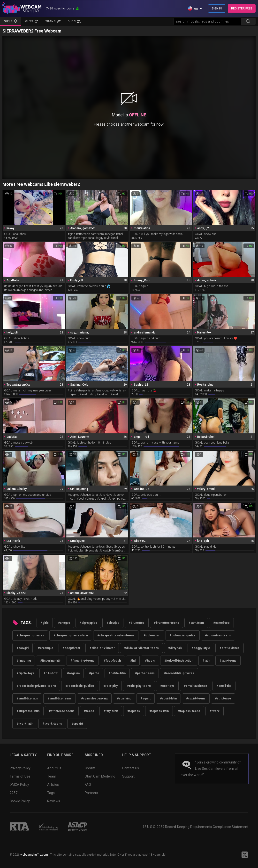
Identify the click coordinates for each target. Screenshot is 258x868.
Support (128, 776)
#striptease (223, 698)
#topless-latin (159, 711)
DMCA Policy (19, 785)
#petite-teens (145, 673)
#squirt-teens (196, 698)
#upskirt (77, 724)
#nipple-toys (25, 673)
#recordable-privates (179, 673)
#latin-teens (228, 661)
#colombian (152, 635)
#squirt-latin (168, 698)
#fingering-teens (83, 661)
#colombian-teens (218, 635)
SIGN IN (217, 8)
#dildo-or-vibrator (102, 648)
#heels (150, 661)
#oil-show (51, 673)
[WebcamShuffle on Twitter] (245, 855)
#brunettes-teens (167, 623)
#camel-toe (221, 623)
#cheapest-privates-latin (71, 635)
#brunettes (137, 623)
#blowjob (113, 623)
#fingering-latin (51, 661)
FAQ (88, 785)
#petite (94, 673)
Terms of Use (20, 776)
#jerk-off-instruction (179, 661)
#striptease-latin (28, 711)
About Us (54, 768)
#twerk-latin (25, 724)
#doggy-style (201, 648)
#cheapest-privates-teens (116, 635)
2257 (14, 793)
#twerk (215, 711)
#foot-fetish (112, 661)
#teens (89, 711)
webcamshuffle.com (34, 855)
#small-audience (196, 686)
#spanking (124, 698)
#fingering (24, 661)
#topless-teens (189, 711)
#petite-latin (117, 673)
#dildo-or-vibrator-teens (141, 648)
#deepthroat (71, 648)
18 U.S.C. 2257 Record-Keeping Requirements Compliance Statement (195, 827)
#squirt (146, 698)
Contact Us (131, 768)
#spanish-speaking (94, 698)
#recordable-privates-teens (36, 686)
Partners (91, 793)
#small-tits (224, 686)
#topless (134, 711)
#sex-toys (167, 686)
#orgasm (73, 673)
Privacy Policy (20, 768)
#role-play (110, 686)
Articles (53, 785)
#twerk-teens (52, 724)
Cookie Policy (20, 801)
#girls (45, 623)
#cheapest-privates (30, 635)
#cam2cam (196, 623)
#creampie (46, 648)
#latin (206, 661)
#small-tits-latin (27, 698)
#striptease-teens (62, 711)
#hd (133, 661)
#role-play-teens (139, 686)
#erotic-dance (230, 648)
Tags (51, 793)
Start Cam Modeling (100, 776)
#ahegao (64, 623)
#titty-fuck (111, 711)
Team (52, 776)
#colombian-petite (183, 635)
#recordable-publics (80, 686)
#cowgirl (23, 648)
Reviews (54, 801)
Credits (90, 768)
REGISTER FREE (242, 8)
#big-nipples (88, 623)
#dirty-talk (175, 648)
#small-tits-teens (60, 698)
